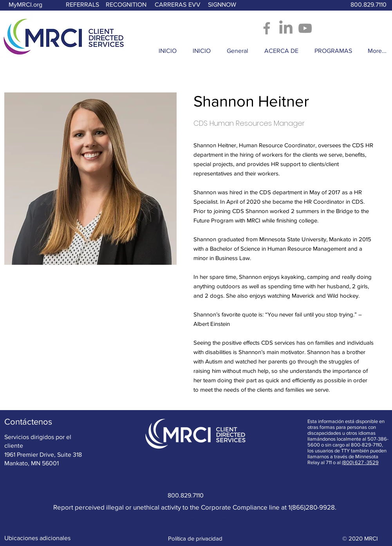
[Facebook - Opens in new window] (267, 28)
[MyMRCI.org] (25, 5)
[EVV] (195, 5)
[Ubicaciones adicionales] (37, 538)
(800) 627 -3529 (360, 462)
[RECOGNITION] (126, 5)
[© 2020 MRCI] (360, 538)
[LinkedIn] (286, 28)
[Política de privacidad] (196, 538)
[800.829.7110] (369, 5)
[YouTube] (305, 28)
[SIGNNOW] (222, 5)
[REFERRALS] (82, 5)
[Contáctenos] (28, 422)
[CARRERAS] (171, 5)
